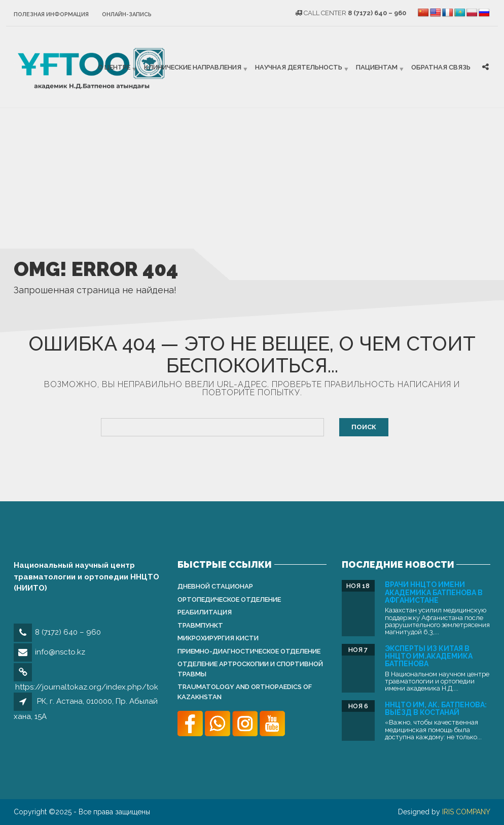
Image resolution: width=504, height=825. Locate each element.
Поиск (364, 427)
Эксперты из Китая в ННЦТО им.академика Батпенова (429, 656)
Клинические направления (193, 67)
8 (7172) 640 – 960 (68, 632)
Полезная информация (51, 14)
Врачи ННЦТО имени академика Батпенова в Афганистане (434, 592)
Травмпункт (200, 625)
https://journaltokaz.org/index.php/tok (87, 687)
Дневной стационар (215, 586)
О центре (114, 67)
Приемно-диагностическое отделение (249, 651)
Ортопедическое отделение (229, 599)
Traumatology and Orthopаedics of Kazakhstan (245, 692)
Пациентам (377, 67)
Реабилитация (205, 612)
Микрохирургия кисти (218, 638)
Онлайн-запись (127, 14)
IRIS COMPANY (466, 812)
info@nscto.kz (60, 652)
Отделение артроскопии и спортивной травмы (250, 669)
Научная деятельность (299, 67)
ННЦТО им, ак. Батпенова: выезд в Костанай (436, 709)
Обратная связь (441, 67)
